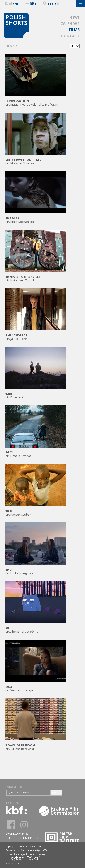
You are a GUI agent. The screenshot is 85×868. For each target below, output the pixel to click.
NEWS (74, 17)
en (17, 3)
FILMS (74, 30)
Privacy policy (12, 863)
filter (31, 3)
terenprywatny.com (24, 854)
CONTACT (70, 36)
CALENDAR (70, 24)
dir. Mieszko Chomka (36, 160)
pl (11, 3)
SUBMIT (56, 793)
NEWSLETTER (15, 787)
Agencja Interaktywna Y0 (34, 850)
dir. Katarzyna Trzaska (36, 277)
